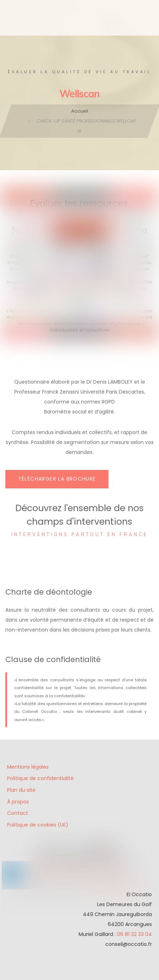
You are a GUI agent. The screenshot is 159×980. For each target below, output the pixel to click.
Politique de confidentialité (40, 778)
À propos (18, 802)
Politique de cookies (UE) (38, 825)
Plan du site (21, 790)
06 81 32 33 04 (134, 934)
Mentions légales (28, 767)
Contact (18, 813)
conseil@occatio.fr (129, 944)
